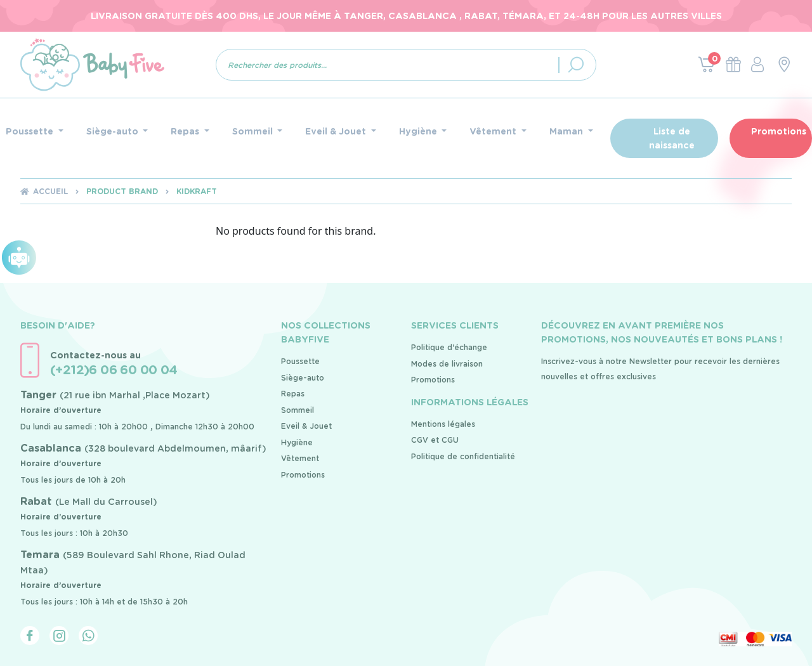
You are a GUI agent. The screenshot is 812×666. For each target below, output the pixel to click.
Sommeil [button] (254, 131)
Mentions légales (443, 424)
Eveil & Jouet (306, 426)
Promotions (779, 131)
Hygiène (297, 442)
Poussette (300, 361)
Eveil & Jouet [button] (337, 131)
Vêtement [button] (494, 131)
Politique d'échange (449, 347)
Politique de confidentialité (463, 456)
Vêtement (300, 458)
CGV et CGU (435, 440)
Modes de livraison (447, 364)
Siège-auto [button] (114, 131)
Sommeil (298, 410)
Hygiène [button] (419, 131)
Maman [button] (567, 131)
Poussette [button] (31, 131)
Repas (293, 394)
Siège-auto (303, 378)
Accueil (50, 191)
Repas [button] (186, 131)
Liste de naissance (672, 138)
